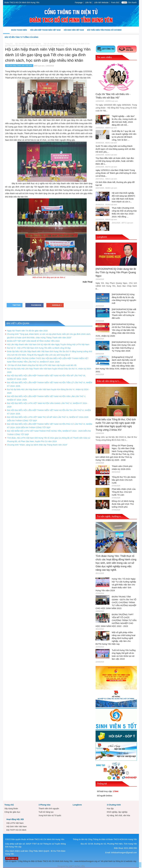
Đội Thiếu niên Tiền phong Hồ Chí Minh (104, 31)
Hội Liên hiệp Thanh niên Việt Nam (45, 31)
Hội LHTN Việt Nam (15, 823)
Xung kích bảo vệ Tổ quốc (50, 815)
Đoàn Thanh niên (19, 31)
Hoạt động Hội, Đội (15, 819)
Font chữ (115, 2)
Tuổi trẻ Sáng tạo (46, 812)
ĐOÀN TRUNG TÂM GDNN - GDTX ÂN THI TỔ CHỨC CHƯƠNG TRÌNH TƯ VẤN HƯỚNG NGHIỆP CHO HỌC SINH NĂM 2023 (116, 602)
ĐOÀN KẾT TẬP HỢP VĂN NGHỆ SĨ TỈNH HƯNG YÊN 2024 (33, 341)
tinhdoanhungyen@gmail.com (124, 853)
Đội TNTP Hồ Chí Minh (16, 830)
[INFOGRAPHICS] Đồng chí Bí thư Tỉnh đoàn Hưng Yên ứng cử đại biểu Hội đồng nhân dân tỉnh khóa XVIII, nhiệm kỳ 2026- (116, 330)
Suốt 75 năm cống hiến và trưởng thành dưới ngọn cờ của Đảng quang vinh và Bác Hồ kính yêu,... (115, 149)
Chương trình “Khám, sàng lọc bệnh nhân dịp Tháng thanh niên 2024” (37, 445)
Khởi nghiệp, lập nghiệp (117, 812)
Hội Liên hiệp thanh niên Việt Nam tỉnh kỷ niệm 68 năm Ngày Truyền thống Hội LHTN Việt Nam (48, 344)
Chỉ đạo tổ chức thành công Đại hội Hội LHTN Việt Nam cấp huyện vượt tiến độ (42, 365)
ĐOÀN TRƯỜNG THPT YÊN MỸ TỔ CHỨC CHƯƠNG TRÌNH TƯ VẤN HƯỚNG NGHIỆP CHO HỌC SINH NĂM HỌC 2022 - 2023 (116, 620)
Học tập (110, 809)
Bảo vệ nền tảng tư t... (109, 381)
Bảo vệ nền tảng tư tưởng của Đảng (21, 37)
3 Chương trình (114, 805)
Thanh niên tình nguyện (49, 809)
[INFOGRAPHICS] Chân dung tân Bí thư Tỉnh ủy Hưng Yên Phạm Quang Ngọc (116, 272)
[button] (136, 30)
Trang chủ (9, 805)
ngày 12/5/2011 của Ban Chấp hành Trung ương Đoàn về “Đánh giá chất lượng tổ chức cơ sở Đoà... (116, 173)
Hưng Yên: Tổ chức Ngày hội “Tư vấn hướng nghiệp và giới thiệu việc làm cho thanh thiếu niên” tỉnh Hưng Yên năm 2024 (116, 585)
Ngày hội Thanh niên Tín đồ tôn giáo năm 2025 (27, 331)
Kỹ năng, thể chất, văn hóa (118, 815)
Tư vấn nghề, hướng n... (110, 516)
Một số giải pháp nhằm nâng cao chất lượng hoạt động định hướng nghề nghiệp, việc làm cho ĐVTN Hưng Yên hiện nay (115, 638)
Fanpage (79, 2)
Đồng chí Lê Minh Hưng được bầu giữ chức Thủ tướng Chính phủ (123, 504)
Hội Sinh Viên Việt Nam (74, 31)
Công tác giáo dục (12, 812)
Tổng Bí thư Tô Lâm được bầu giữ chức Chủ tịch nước (124, 480)
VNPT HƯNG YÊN (76, 866)
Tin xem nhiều (104, 57)
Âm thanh (132, 2)
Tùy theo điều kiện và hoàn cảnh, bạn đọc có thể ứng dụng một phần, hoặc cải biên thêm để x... (115, 161)
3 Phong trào (45, 805)
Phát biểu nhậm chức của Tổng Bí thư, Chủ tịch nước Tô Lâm (124, 492)
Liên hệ (88, 2)
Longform (102, 237)
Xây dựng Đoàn (11, 809)
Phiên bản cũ (12, 858)
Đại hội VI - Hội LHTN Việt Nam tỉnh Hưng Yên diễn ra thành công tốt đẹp (39, 348)
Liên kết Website (101, 2)
